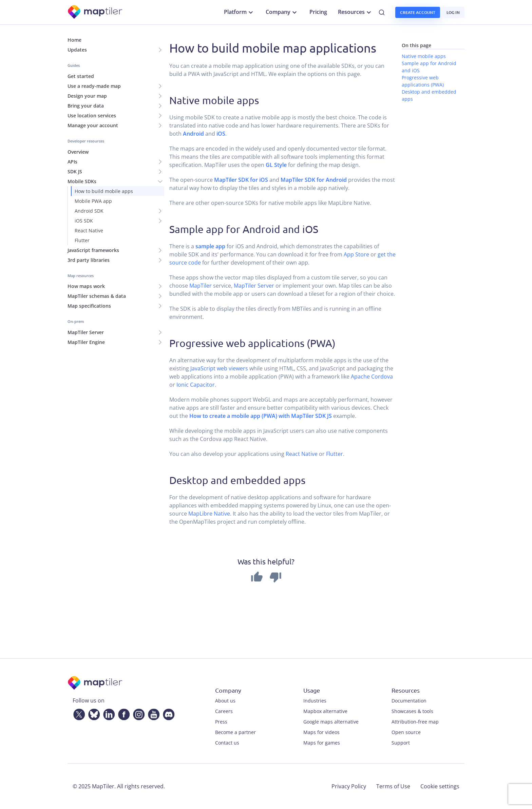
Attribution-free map (415, 722)
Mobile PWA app (93, 201)
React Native (89, 230)
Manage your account (93, 125)
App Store (356, 254)
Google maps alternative (331, 722)
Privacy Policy (349, 786)
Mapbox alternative (325, 711)
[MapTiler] (96, 12)
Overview (78, 152)
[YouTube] (152, 713)
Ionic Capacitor (196, 385)
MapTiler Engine (86, 342)
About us (225, 701)
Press (221, 722)
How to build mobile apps (104, 191)
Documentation (409, 701)
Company (282, 12)
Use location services (92, 115)
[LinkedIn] (108, 713)
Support (401, 743)
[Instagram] (137, 713)
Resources (355, 12)
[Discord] (167, 713)
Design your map (87, 96)
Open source (406, 732)
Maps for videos (321, 732)
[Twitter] (78, 713)
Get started (81, 76)
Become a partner (235, 732)
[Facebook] (122, 713)
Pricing (318, 12)
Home (74, 40)
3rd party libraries (89, 260)
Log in (453, 12)
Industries (315, 701)
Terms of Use (393, 786)
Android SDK (89, 211)
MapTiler (201, 286)
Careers (224, 711)
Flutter (82, 240)
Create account (418, 12)
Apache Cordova (372, 377)
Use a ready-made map (94, 86)
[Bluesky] (93, 713)
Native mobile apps (424, 56)
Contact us (227, 743)
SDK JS (75, 171)
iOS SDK (84, 221)
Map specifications (89, 306)
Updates (77, 50)
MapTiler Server (86, 332)
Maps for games (322, 743)
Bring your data (86, 106)
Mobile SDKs (82, 181)
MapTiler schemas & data (97, 296)
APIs (72, 162)
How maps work (86, 286)
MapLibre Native (209, 514)
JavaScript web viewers (219, 368)
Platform (239, 12)
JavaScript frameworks (93, 250)
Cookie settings (440, 786)
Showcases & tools (412, 711)
